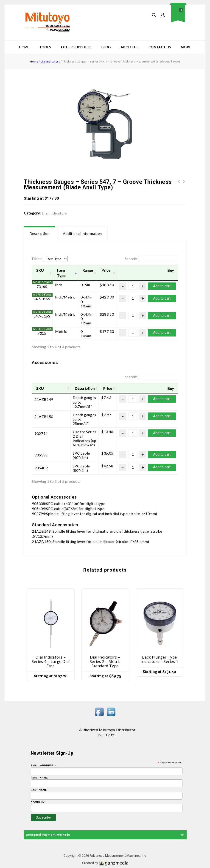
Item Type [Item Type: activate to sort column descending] (61, 273)
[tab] (39, 233)
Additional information (82, 233)
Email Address (43, 752)
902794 (41, 425)
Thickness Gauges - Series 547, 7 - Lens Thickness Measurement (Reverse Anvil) (179, 189)
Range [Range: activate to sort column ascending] (88, 270)
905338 (41, 442)
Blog (106, 47)
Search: (151, 259)
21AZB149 (44, 399)
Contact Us (160, 47)
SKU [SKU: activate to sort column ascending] (40, 270)
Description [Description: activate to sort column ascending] (70, 388)
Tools (45, 47)
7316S (42, 286)
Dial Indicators (50, 61)
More (186, 47)
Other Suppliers (76, 47)
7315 (42, 333)
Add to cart (162, 286)
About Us (130, 47)
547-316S (42, 299)
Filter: (37, 259)
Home (24, 47)
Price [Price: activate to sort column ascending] (106, 270)
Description (39, 233)
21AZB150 (44, 412)
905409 (41, 454)
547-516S (42, 316)
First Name (39, 764)
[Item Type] (56, 259)
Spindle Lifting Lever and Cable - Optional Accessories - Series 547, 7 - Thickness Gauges (184, 189)
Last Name (39, 776)
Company (38, 789)
